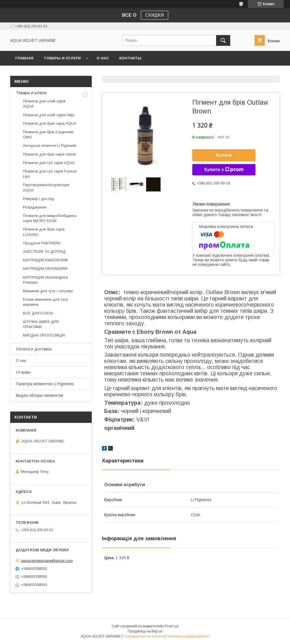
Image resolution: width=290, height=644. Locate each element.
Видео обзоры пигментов (40, 395)
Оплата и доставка (34, 349)
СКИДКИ (154, 15)
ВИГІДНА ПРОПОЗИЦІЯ (44, 335)
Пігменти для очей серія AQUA (44, 104)
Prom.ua (172, 626)
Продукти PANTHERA (42, 243)
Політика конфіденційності (188, 636)
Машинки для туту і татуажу (48, 291)
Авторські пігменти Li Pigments (50, 146)
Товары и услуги (62, 58)
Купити (224, 155)
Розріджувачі (35, 207)
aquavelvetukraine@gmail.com (47, 561)
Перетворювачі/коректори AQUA (46, 187)
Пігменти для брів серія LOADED (44, 232)
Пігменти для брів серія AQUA (50, 123)
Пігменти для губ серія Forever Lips (50, 174)
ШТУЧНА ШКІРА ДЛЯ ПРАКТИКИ (41, 324)
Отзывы (23, 372)
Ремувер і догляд (39, 199)
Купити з (224, 170)
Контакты (130, 58)
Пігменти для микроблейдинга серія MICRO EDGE (50, 218)
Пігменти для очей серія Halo (49, 115)
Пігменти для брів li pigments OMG (48, 134)
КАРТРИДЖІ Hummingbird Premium (45, 280)
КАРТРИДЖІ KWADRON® (45, 260)
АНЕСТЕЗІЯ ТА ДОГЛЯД (44, 252)
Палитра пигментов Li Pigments (45, 384)
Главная (24, 58)
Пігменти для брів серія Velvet (49, 154)
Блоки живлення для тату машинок (46, 302)
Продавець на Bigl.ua (145, 631)
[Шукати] (223, 40)
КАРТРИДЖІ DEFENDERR (45, 269)
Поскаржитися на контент (143, 636)
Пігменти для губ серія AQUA (49, 163)
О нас (103, 58)
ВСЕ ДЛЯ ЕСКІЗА (38, 313)
